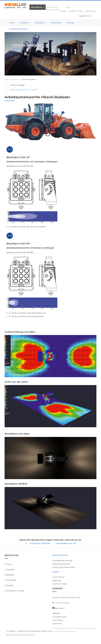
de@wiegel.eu (91, 11)
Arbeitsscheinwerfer (61, 564)
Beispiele (41, 23)
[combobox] (53, 7)
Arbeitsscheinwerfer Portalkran (24, 90)
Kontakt (70, 23)
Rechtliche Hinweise (18, 29)
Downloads (56, 23)
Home (12, 23)
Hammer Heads (60, 584)
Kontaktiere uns (66, 543)
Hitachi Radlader (28, 80)
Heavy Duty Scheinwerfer (64, 567)
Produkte (25, 23)
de (85, 16)
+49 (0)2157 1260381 (75, 11)
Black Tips (57, 581)
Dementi (10, 635)
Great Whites (58, 577)
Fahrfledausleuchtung (62, 561)
